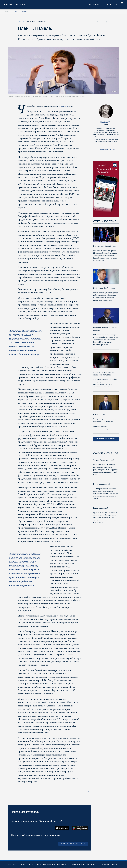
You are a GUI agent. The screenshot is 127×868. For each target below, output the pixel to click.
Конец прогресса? (101, 508)
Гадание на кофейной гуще (105, 246)
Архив (115, 864)
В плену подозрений (102, 484)
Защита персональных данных (52, 864)
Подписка (104, 864)
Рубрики (8, 4)
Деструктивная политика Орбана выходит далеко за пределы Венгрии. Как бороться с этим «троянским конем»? (105, 383)
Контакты (13, 864)
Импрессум (27, 864)
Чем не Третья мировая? (104, 460)
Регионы (21, 4)
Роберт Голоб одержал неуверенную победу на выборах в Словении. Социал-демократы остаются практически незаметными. (106, 296)
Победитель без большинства (106, 288)
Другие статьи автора (107, 150)
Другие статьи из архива (106, 439)
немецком (63, 106)
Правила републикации (84, 864)
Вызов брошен (99, 414)
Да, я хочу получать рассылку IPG (73, 844)
